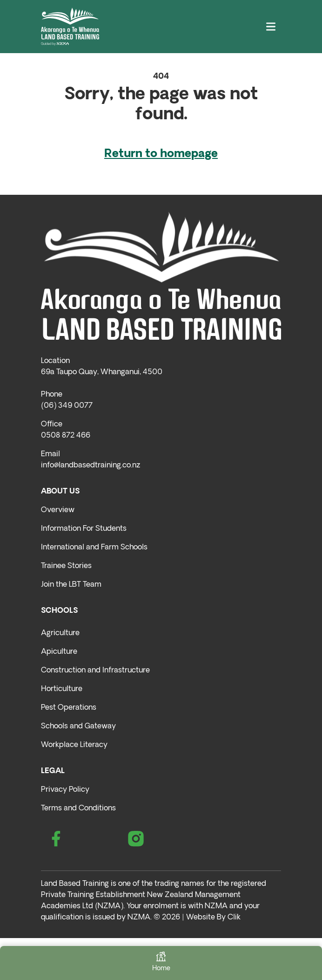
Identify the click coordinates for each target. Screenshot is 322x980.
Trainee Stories (66, 566)
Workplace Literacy (74, 745)
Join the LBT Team (71, 585)
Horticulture (62, 689)
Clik (234, 918)
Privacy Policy (65, 790)
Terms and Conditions (78, 809)
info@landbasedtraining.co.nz (91, 466)
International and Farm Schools (94, 548)
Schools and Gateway (78, 726)
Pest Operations (69, 708)
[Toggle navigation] (271, 27)
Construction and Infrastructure (95, 671)
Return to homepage (161, 154)
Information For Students (84, 529)
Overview (58, 510)
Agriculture (60, 633)
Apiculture (59, 652)
